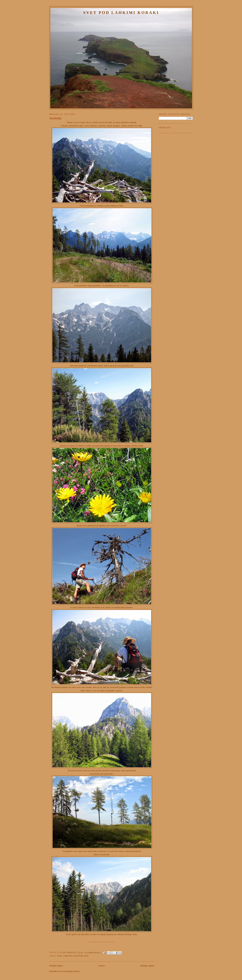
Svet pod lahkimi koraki (121, 13)
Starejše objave (147, 966)
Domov (102, 966)
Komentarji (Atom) (71, 971)
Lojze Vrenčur (68, 953)
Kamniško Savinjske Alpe (76, 956)
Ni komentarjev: (93, 953)
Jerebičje (55, 118)
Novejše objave (56, 966)
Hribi (60, 956)
